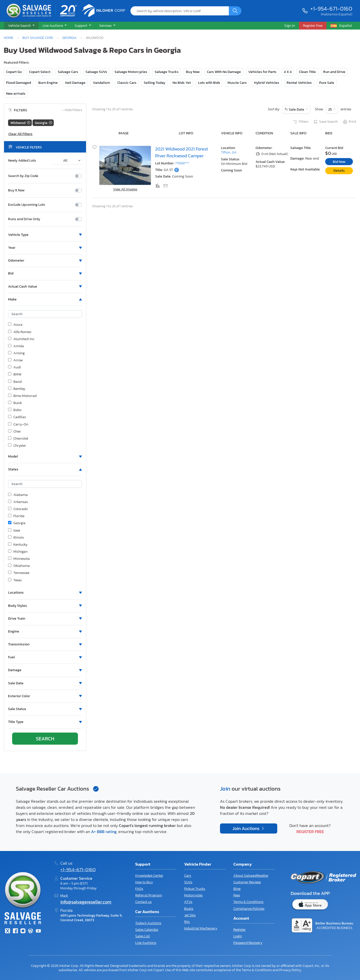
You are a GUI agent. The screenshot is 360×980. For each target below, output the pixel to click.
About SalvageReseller (251, 876)
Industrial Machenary (201, 928)
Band (15, 382)
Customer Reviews (247, 882)
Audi (15, 367)
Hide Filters (72, 110)
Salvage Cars (68, 72)
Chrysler (17, 446)
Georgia (70, 38)
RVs (187, 922)
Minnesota (19, 559)
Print (349, 122)
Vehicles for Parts (262, 72)
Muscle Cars (237, 83)
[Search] (235, 11)
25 (330, 109)
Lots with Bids (209, 83)
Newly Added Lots (22, 161)
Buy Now (193, 72)
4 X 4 (288, 72)
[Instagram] (23, 931)
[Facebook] (15, 931)
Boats (189, 909)
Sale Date (297, 109)
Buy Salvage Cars (38, 38)
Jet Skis (190, 915)
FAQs (139, 889)
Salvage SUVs (96, 72)
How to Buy (144, 882)
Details (339, 171)
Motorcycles (193, 895)
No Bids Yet (182, 83)
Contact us (143, 902)
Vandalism (101, 83)
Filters (300, 122)
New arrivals (16, 94)
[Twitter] (8, 931)
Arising (16, 353)
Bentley (17, 389)
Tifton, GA (229, 152)
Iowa (14, 531)
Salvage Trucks (167, 72)
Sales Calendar (147, 930)
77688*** (182, 163)
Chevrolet (18, 439)
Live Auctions (146, 943)
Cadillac (17, 417)
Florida (16, 516)
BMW (15, 374)
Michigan (18, 552)
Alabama (18, 495)
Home (9, 38)
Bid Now (339, 162)
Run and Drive (334, 72)
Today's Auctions (148, 923)
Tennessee (19, 573)
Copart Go (14, 72)
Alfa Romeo (20, 332)
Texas (15, 580)
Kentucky (18, 545)
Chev (15, 432)
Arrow (15, 360)
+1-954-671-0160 (331, 9)
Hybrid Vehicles (267, 83)
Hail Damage (75, 83)
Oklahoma (19, 566)
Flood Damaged (19, 83)
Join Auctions (246, 828)
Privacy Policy (290, 970)
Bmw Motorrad (22, 396)
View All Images (125, 189)
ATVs (188, 902)
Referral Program (149, 895)
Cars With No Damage (224, 72)
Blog (237, 889)
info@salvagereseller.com (86, 902)
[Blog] (31, 931)
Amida (16, 346)
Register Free (310, 832)
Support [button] (81, 26)
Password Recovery (248, 943)
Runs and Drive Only (24, 219)
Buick (15, 403)
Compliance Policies (249, 909)
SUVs (188, 882)
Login (238, 936)
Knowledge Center (149, 876)
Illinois (16, 538)
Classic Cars (127, 83)
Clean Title (307, 72)
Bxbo (15, 410)
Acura (15, 325)
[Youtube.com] (38, 931)
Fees (237, 895)
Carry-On (18, 424)
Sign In (290, 26)
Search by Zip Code (23, 176)
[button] (21, 26)
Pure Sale (327, 83)
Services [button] (106, 26)
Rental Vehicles (299, 83)
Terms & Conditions (248, 902)
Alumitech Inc (21, 339)
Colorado (18, 509)
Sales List (143, 936)
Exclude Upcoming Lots (27, 205)
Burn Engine (48, 83)
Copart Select (40, 72)
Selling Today (155, 83)
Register (240, 930)
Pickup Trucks (195, 889)
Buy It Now (16, 190)
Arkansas (18, 502)
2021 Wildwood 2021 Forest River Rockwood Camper (182, 152)
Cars (188, 876)
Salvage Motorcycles (131, 72)
